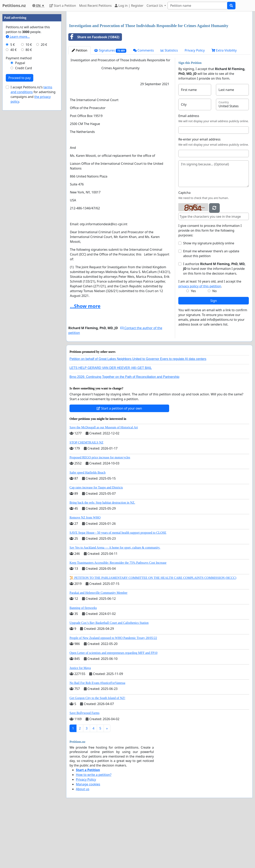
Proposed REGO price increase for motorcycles (100, 513)
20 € (44, 164)
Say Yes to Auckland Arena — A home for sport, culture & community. (115, 603)
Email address (189, 172)
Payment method (19, 178)
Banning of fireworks (83, 664)
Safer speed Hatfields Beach (88, 528)
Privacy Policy (195, 106)
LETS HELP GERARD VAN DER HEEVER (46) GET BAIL (111, 424)
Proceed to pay (20, 197)
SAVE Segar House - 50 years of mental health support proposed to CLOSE (118, 588)
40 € (14, 169)
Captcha (184, 248)
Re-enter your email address (199, 195)
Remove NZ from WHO (85, 573)
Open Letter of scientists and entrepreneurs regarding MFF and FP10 (113, 709)
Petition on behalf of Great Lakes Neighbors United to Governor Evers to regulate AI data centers (138, 415)
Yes (193, 347)
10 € (29, 164)
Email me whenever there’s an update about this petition (211, 309)
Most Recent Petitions (95, 6)
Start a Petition (63, 6)
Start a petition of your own (119, 464)
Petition (79, 106)
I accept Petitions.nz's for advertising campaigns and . (33, 214)
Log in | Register (129, 6)
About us (83, 845)
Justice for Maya (80, 724)
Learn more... (18, 156)
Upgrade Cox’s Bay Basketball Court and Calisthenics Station (109, 678)
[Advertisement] (159, 46)
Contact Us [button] (155, 6)
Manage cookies (88, 840)
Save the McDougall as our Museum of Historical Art (104, 483)
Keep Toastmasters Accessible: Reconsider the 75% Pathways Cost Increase (118, 618)
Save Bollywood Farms (84, 769)
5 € (13, 164)
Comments (143, 106)
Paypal (20, 182)
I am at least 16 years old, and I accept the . (210, 339)
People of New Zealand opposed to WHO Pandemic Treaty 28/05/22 (113, 694)
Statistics (169, 106)
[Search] (197, 6)
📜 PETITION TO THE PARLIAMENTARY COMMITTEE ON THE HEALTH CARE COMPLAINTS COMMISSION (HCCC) (153, 633)
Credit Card (24, 187)
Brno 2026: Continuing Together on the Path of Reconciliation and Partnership (124, 433)
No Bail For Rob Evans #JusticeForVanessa (97, 739)
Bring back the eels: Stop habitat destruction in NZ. (102, 558)
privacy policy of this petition (200, 342)
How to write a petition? (94, 830)
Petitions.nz (14, 5)
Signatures (110, 106)
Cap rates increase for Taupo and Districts (96, 543)
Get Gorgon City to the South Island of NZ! (97, 754)
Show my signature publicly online (209, 299)
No (215, 347)
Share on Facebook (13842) (94, 93)
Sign (214, 356)
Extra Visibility (224, 106)
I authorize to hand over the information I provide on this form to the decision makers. (214, 324)
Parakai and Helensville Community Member (99, 648)
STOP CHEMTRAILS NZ (86, 498)
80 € (29, 169)
